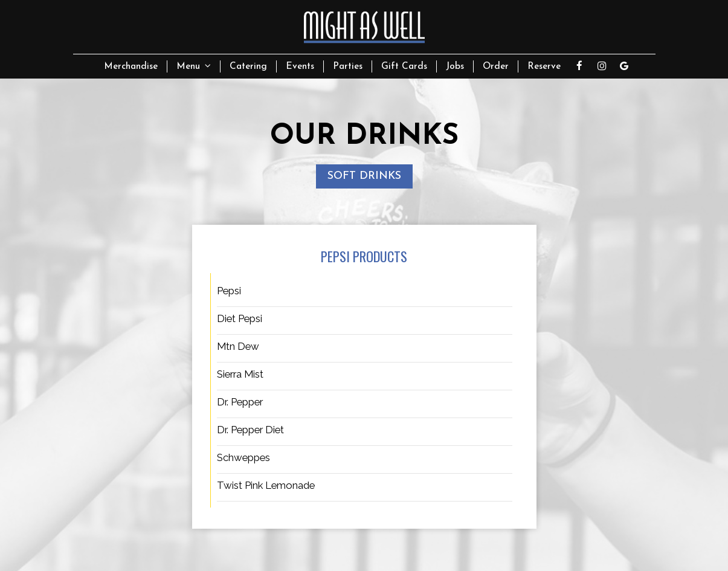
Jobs (455, 66)
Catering (248, 66)
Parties (348, 66)
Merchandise (131, 66)
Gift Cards (404, 66)
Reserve (544, 66)
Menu (194, 66)
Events (300, 66)
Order (496, 66)
